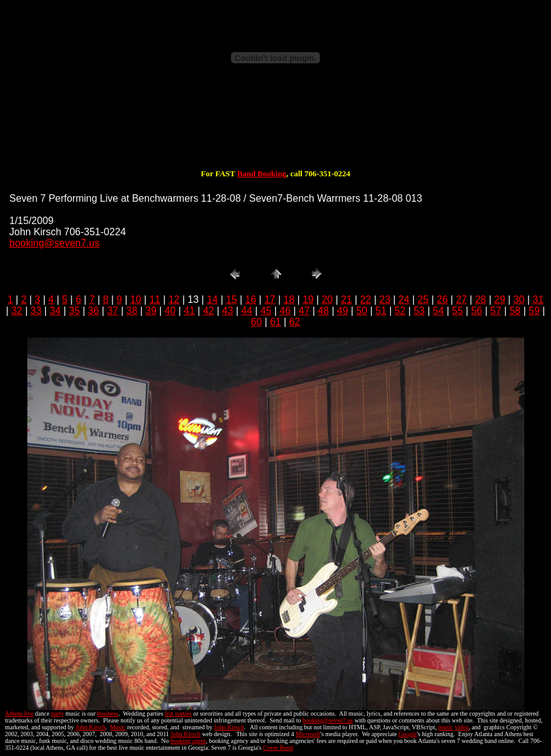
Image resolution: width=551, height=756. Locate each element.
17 (270, 299)
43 (227, 311)
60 (257, 322)
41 (189, 311)
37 (112, 311)
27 (462, 299)
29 (500, 299)
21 (347, 299)
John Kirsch (91, 727)
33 (36, 311)
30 (519, 299)
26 (442, 299)
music (446, 727)
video (462, 727)
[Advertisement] (276, 129)
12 (174, 299)
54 (439, 311)
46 (285, 311)
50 (362, 311)
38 (132, 311)
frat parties (178, 713)
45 (266, 311)
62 (294, 322)
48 (324, 311)
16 (251, 299)
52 (400, 311)
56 (476, 311)
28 (481, 299)
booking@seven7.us (54, 243)
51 (381, 311)
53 (419, 311)
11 (155, 299)
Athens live (19, 713)
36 (94, 311)
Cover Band (278, 748)
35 (75, 311)
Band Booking (262, 173)
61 (276, 322)
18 (289, 299)
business (108, 713)
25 (423, 299)
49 (343, 311)
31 (538, 299)
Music (118, 727)
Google (408, 734)
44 (247, 311)
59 (534, 311)
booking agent (188, 741)
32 (17, 311)
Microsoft (308, 734)
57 (496, 311)
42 (209, 311)
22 (366, 299)
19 (308, 299)
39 (151, 311)
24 (404, 299)
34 (55, 311)
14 (212, 299)
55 (458, 311)
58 (515, 311)
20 (327, 299)
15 (232, 299)
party (57, 713)
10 (136, 299)
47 (304, 311)
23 (385, 299)
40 (170, 311)
